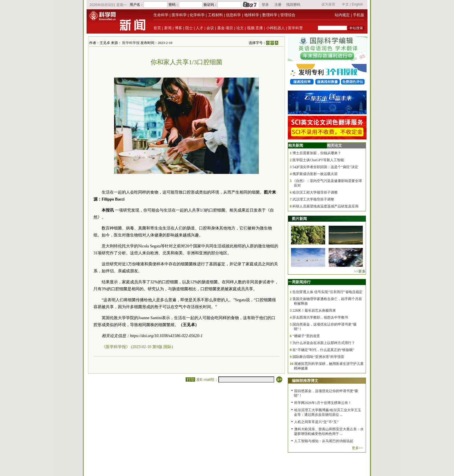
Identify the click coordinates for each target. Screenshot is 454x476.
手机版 (359, 15)
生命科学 (161, 15)
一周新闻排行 (299, 282)
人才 (199, 28)
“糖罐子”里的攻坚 (306, 336)
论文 (240, 28)
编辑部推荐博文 (305, 381)
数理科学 (270, 15)
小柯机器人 (275, 28)
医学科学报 (131, 43)
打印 (190, 379)
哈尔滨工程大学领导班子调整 (315, 192)
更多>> (357, 448)
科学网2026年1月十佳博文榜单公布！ (323, 403)
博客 (178, 28)
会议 (210, 28)
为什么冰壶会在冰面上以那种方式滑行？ (324, 343)
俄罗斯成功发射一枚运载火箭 (315, 174)
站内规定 (342, 15)
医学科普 (295, 28)
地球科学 (252, 15)
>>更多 (360, 271)
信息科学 (233, 15)
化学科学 (197, 15)
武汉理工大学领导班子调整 (313, 199)
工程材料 (215, 15)
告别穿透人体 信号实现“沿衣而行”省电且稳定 (327, 292)
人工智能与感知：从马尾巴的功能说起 (324, 441)
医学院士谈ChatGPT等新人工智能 (318, 160)
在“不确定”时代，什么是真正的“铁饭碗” (323, 350)
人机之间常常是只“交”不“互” (316, 422)
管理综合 (288, 15)
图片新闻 (299, 219)
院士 (189, 28)
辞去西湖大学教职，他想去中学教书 (320, 317)
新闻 (168, 28)
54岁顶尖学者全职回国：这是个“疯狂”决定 (325, 167)
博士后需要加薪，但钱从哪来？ (317, 153)
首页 (157, 28)
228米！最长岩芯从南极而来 (314, 310)
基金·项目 (225, 28)
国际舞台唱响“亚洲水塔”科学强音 (318, 357)
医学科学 (179, 15)
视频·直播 (255, 28)
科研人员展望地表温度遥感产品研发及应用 (325, 206)
